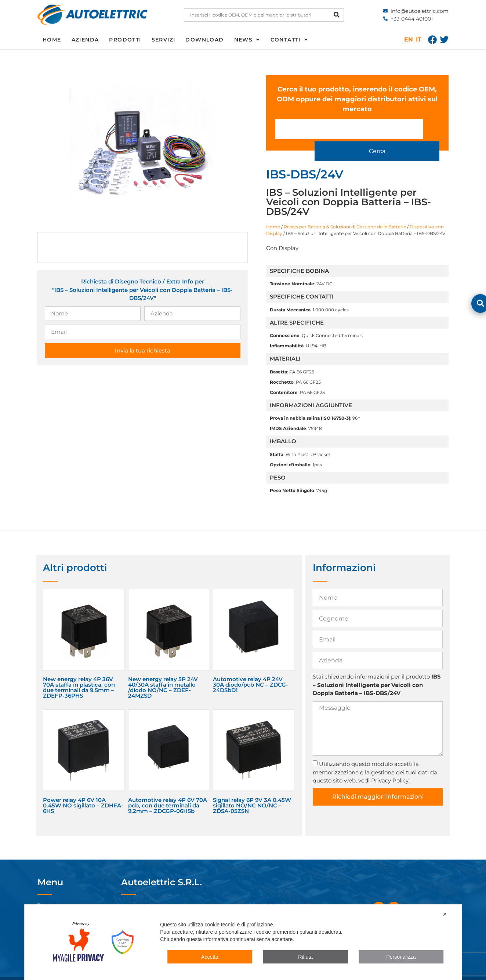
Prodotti (125, 40)
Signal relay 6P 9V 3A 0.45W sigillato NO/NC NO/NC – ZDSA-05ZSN (252, 793)
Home (52, 40)
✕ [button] (445, 914)
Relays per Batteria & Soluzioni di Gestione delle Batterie (345, 214)
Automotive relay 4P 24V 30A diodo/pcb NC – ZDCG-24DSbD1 (251, 672)
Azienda (85, 40)
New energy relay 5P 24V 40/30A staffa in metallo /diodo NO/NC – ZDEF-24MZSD (163, 675)
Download (204, 40)
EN (409, 39)
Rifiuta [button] (305, 957)
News (247, 40)
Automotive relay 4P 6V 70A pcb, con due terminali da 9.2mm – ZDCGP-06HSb (168, 793)
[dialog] (243, 942)
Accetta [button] (210, 957)
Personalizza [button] (401, 957)
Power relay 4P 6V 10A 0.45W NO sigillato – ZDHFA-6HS (83, 793)
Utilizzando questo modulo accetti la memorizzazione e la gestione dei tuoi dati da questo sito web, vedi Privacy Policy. (375, 759)
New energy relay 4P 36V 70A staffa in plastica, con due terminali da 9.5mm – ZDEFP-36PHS (79, 675)
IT (419, 39)
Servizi (164, 40)
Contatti (289, 40)
